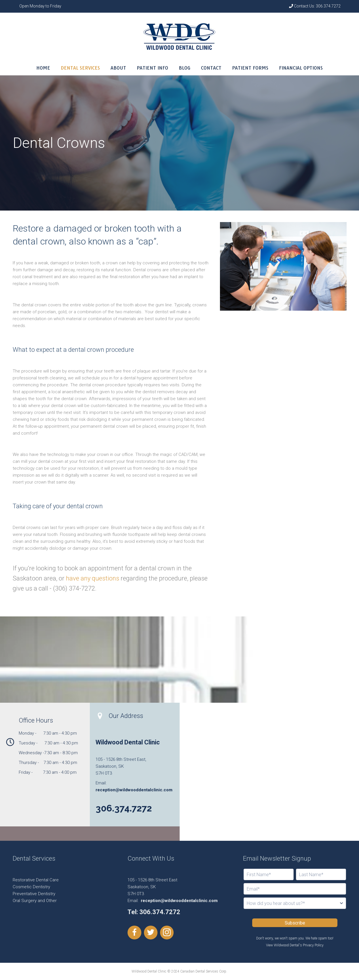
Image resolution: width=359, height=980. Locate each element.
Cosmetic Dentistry (31, 887)
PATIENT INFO (152, 68)
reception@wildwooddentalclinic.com (134, 790)
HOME (43, 68)
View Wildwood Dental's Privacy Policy (295, 945)
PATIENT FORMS (250, 68)
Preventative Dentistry (34, 894)
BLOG (185, 68)
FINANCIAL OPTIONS (301, 68)
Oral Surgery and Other (35, 901)
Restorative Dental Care (36, 880)
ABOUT (118, 68)
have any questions (93, 578)
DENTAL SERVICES (80, 68)
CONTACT (211, 68)
